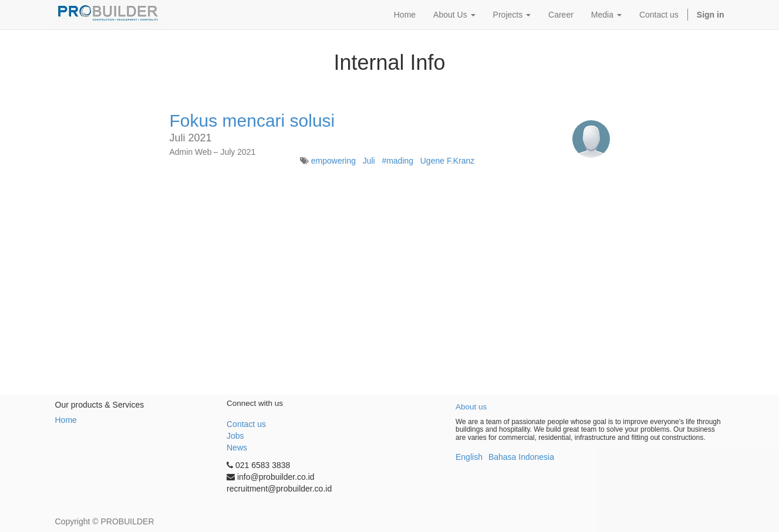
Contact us (246, 424)
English (469, 457)
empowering (333, 161)
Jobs (235, 436)
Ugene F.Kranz (448, 161)
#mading (397, 161)
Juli (369, 161)
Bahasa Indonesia (521, 457)
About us (471, 407)
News (237, 448)
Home (66, 420)
